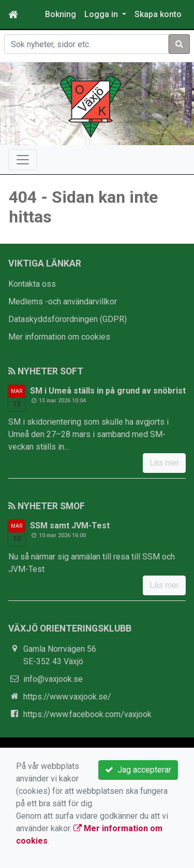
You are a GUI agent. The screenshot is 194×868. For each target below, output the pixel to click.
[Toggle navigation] (23, 160)
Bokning (61, 14)
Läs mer (164, 463)
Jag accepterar (138, 770)
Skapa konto (158, 14)
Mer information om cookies (59, 337)
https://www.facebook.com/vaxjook (87, 714)
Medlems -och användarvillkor (63, 302)
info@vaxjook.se (53, 679)
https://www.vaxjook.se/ (67, 697)
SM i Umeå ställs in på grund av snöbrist (108, 391)
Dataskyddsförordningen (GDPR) (68, 319)
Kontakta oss (32, 284)
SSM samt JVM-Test (70, 526)
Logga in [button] (102, 14)
